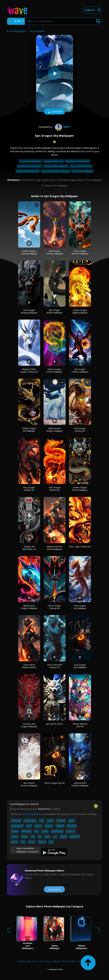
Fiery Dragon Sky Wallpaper (80, 607)
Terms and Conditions (49, 961)
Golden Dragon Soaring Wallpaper (29, 252)
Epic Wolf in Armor (54, 724)
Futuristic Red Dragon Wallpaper (29, 725)
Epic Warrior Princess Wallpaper (29, 784)
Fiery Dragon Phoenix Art (54, 489)
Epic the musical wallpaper (30, 166)
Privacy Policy (69, 961)
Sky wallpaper (37, 31)
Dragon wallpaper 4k (54, 161)
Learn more (54, 889)
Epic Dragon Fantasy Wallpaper (80, 371)
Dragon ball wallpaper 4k (28, 171)
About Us (32, 961)
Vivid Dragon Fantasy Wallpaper (55, 252)
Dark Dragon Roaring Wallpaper (29, 311)
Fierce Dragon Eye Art (54, 783)
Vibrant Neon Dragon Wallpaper (29, 607)
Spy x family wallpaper (83, 171)
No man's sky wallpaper (31, 161)
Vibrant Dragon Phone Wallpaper (54, 371)
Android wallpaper (32, 814)
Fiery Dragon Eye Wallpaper (80, 666)
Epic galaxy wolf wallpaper (78, 161)
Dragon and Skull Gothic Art (29, 548)
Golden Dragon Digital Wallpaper (80, 311)
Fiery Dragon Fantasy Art (80, 430)
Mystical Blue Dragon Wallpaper (55, 430)
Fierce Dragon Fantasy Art (54, 607)
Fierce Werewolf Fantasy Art (55, 666)
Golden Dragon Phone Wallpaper (80, 489)
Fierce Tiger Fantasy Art (80, 547)
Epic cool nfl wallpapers (81, 166)
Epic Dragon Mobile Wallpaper (54, 311)
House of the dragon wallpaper (56, 171)
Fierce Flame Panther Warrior (29, 666)
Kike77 (62, 127)
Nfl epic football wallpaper (56, 166)
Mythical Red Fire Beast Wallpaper (55, 548)
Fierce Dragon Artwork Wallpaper (80, 252)
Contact (21, 961)
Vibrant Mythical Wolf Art (80, 725)
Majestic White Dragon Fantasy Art (29, 371)
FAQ (80, 961)
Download (54, 112)
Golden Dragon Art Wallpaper (29, 430)
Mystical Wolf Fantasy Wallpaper (80, 784)
